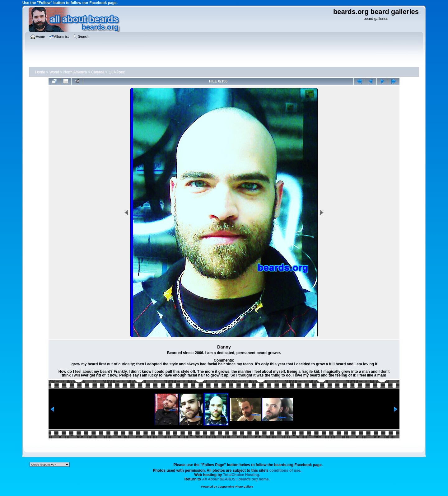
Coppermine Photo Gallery (236, 487)
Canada (98, 72)
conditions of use (285, 470)
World (54, 72)
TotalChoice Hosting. (242, 475)
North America (75, 72)
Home (40, 72)
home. (236, 479)
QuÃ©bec (117, 72)
